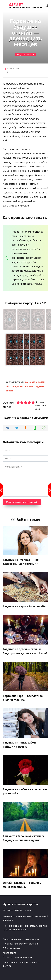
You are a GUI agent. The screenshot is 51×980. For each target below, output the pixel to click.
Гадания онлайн (25, 55)
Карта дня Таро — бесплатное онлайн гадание (23, 698)
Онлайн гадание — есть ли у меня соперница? (22, 885)
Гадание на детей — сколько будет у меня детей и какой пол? (25, 651)
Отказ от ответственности (17, 957)
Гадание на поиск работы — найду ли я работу (22, 745)
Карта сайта (9, 953)
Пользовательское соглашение (20, 944)
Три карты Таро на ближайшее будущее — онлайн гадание (24, 838)
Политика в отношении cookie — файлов (21, 964)
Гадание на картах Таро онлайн (24, 606)
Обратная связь (12, 948)
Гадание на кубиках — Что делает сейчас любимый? (21, 562)
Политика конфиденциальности (21, 939)
